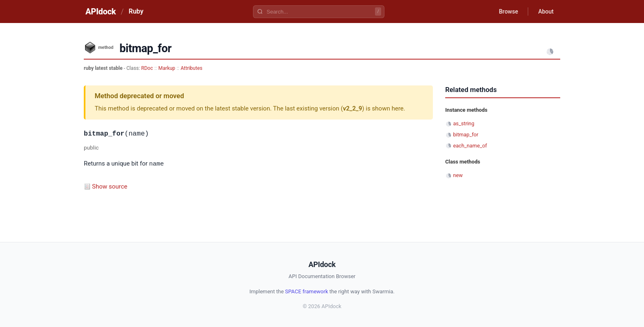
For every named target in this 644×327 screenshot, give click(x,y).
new (458, 175)
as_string (464, 123)
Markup (167, 68)
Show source (110, 186)
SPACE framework (307, 291)
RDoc (147, 68)
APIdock (101, 12)
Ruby (136, 11)
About (546, 12)
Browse (509, 12)
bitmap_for (466, 135)
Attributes (192, 68)
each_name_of (470, 146)
